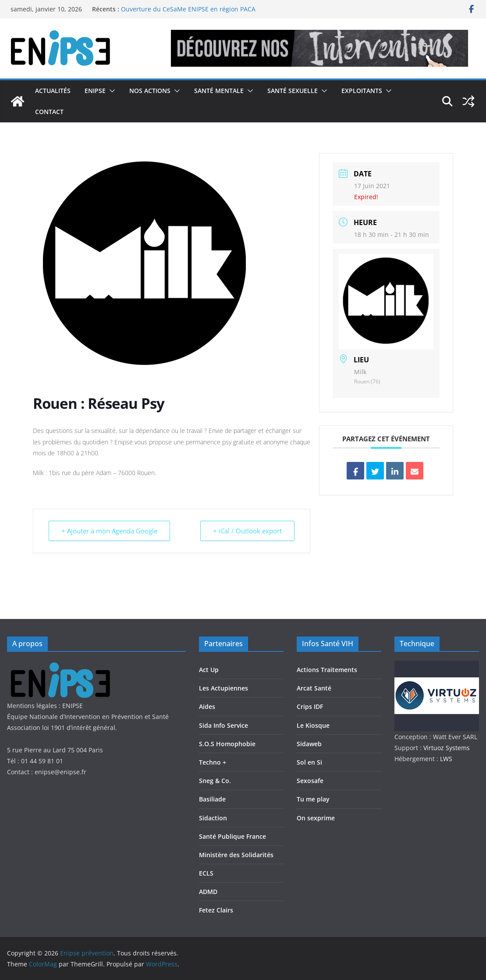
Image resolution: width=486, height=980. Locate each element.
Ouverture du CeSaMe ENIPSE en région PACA (188, 9)
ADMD (208, 892)
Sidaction (213, 818)
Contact (49, 112)
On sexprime (316, 818)
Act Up (209, 670)
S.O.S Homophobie (227, 744)
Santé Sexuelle (293, 91)
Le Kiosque (313, 725)
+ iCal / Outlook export (247, 531)
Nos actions (150, 91)
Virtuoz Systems (447, 748)
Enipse (95, 91)
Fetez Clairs (216, 910)
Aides (207, 706)
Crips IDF (310, 706)
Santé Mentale (219, 91)
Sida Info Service (223, 725)
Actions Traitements (327, 670)
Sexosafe (310, 781)
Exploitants (362, 91)
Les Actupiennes (223, 688)
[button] (110, 91)
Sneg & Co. (215, 781)
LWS (445, 759)
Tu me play (313, 799)
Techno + (213, 762)
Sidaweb (309, 744)
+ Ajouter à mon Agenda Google (109, 531)
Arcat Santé (314, 688)
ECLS (206, 873)
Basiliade (212, 799)
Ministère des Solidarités (236, 855)
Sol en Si (309, 762)
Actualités (53, 91)
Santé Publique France (232, 836)
